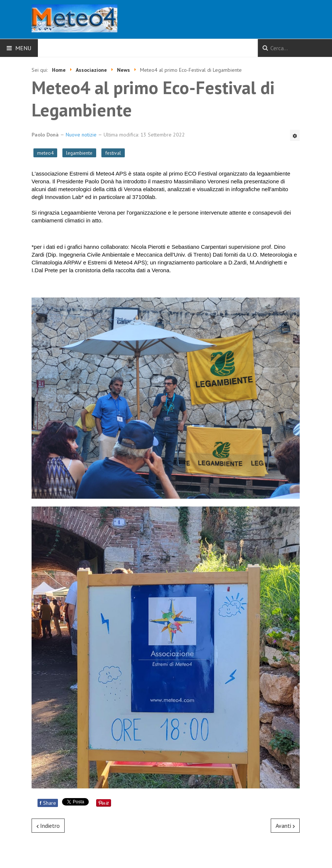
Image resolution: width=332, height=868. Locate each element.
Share (48, 803)
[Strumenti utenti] (295, 135)
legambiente (79, 153)
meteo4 (45, 153)
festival (113, 153)
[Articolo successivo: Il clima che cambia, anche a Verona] (285, 826)
